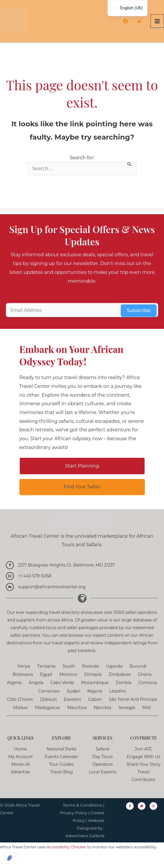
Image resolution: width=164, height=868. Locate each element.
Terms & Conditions (83, 816)
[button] (82, 476)
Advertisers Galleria (85, 846)
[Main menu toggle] (157, 26)
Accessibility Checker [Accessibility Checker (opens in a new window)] (67, 858)
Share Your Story (144, 775)
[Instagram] (153, 817)
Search (124, 168)
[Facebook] (130, 817)
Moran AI (20, 775)
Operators (102, 775)
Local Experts (102, 782)
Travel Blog (61, 782)
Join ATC (143, 760)
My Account (20, 767)
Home (20, 760)
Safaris (102, 760)
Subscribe (139, 321)
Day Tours (103, 767)
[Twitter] (142, 817)
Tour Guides (62, 775)
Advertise (21, 782)
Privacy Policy (74, 823)
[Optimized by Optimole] (10, 858)
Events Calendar (62, 767)
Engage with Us (143, 767)
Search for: (82, 168)
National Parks (62, 760)
